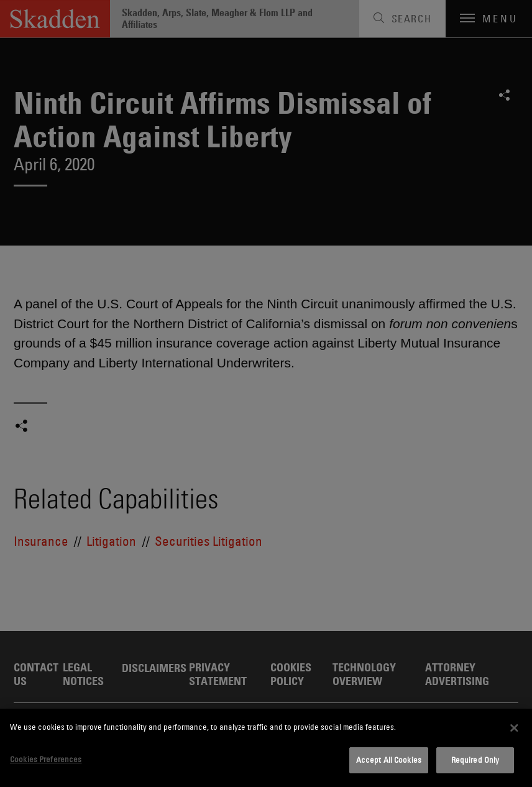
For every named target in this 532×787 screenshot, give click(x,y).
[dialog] (266, 748)
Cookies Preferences (46, 759)
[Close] (515, 728)
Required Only (475, 760)
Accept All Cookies (389, 760)
